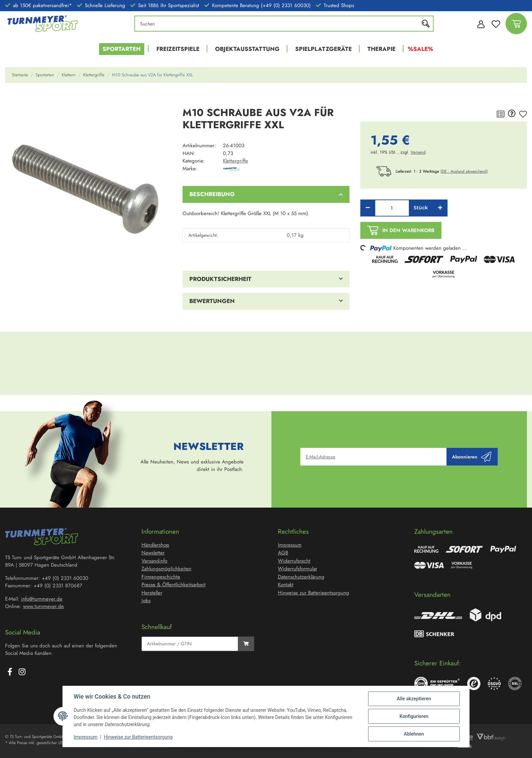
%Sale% (421, 49)
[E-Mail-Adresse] (374, 457)
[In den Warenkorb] (11, 98)
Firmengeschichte (161, 577)
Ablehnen (414, 734)
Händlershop (155, 545)
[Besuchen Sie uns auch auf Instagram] (22, 672)
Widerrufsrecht (294, 561)
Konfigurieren (414, 716)
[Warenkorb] (516, 24)
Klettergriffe (235, 161)
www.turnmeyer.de (43, 606)
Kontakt (286, 585)
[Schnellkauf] (190, 644)
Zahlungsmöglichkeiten (166, 569)
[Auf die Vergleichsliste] (501, 114)
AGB (283, 553)
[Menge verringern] (368, 208)
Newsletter (153, 553)
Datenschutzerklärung (301, 577)
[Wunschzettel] (496, 24)
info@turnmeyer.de (42, 599)
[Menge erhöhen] (440, 208)
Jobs (146, 601)
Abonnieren (472, 457)
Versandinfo (154, 561)
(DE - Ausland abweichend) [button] (464, 171)
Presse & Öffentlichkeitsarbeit (174, 585)
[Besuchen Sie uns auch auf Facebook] (10, 672)
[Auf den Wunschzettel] (523, 114)
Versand (418, 152)
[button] (479, 24)
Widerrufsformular (298, 569)
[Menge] (392, 208)
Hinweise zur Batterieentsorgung (138, 737)
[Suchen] (279, 24)
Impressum (85, 737)
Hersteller (152, 593)
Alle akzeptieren (414, 699)
